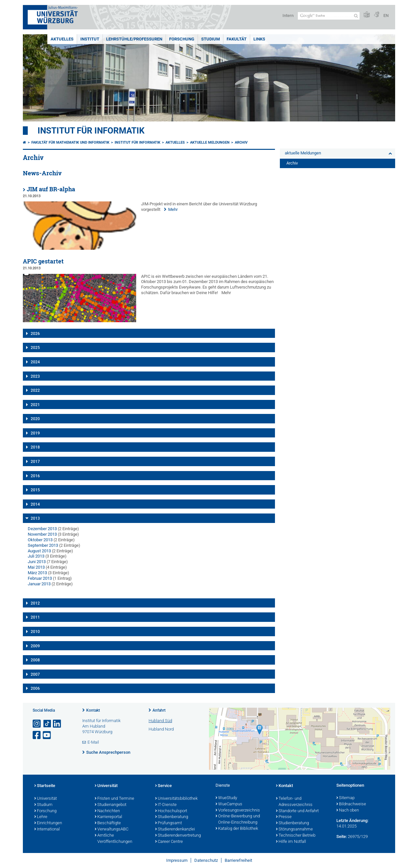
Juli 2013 (36, 556)
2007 (35, 674)
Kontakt (93, 710)
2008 (35, 660)
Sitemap (346, 798)
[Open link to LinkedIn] (57, 724)
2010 (35, 632)
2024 (35, 362)
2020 (35, 419)
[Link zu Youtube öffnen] (47, 735)
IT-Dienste (166, 805)
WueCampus (229, 804)
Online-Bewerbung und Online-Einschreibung (238, 820)
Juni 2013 (37, 562)
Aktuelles (62, 39)
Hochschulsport (171, 811)
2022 (35, 390)
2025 (35, 348)
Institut (90, 39)
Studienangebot (111, 805)
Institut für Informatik (91, 131)
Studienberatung (172, 817)
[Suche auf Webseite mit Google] (329, 16)
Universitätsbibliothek (176, 799)
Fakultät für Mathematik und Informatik (70, 142)
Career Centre (169, 842)
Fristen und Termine (114, 799)
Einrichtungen (48, 823)
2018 (35, 447)
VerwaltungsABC (112, 829)
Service (163, 786)
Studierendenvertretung (178, 836)
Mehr (173, 209)
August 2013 (39, 551)
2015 (35, 490)
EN (386, 16)
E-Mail (93, 742)
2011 (35, 617)
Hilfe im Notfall (291, 842)
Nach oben (348, 811)
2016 (35, 476)
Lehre (41, 817)
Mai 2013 (36, 567)
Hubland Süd (160, 721)
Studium (210, 39)
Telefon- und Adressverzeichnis (294, 802)
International (47, 829)
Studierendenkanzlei (175, 829)
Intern (288, 16)
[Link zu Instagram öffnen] (37, 724)
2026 (35, 334)
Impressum (177, 860)
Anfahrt (159, 710)
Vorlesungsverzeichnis (238, 811)
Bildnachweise (351, 804)
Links (259, 39)
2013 (35, 518)
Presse (284, 817)
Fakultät (237, 39)
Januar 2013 (39, 584)
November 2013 (42, 534)
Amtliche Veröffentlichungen (113, 839)
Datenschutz (206, 860)
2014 (35, 504)
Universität (46, 799)
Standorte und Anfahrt (297, 811)
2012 (35, 603)
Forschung (182, 39)
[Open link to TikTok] (47, 724)
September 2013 (43, 545)
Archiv (241, 142)
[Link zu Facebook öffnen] (37, 735)
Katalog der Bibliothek (237, 829)
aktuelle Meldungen (210, 142)
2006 (35, 688)
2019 (35, 433)
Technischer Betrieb (296, 836)
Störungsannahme (294, 829)
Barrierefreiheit (238, 860)
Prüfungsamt (169, 823)
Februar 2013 (40, 578)
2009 (35, 646)
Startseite (45, 786)
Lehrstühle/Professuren (134, 39)
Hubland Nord (161, 729)
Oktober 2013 (40, 540)
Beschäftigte (108, 823)
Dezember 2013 (42, 529)
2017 (35, 462)
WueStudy (226, 798)
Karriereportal (108, 817)
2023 (35, 376)
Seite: (342, 836)
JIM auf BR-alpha (51, 189)
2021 (35, 405)
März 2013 (37, 573)
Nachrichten (107, 811)
